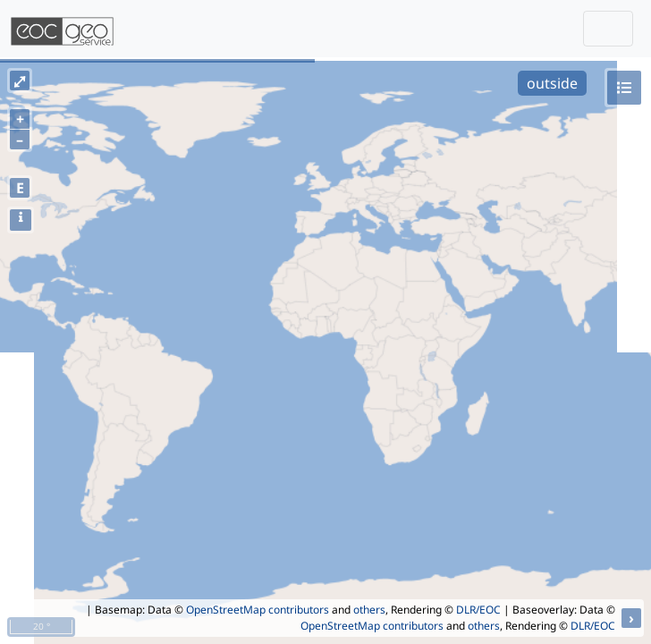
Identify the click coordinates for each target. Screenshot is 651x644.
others (369, 610)
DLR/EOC (478, 610)
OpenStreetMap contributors (258, 610)
